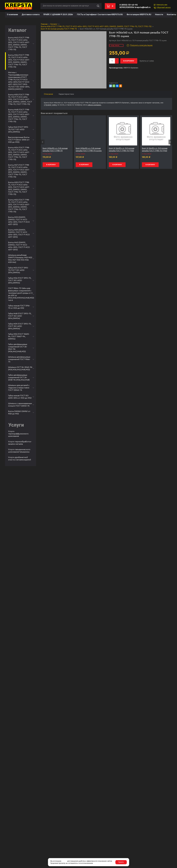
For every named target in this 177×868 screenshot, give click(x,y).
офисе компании (94, 105)
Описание (48, 94)
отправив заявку (50, 105)
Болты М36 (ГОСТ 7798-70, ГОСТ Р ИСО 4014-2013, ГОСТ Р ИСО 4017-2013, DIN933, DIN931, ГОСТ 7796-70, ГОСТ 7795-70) (96, 26)
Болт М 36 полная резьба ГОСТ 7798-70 (59, 29)
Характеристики (66, 94)
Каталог (54, 24)
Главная (44, 24)
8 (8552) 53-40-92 (129, 5)
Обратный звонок (164, 8)
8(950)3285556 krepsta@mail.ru (135, 7)
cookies (64, 861)
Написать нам (162, 5)
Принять (121, 862)
